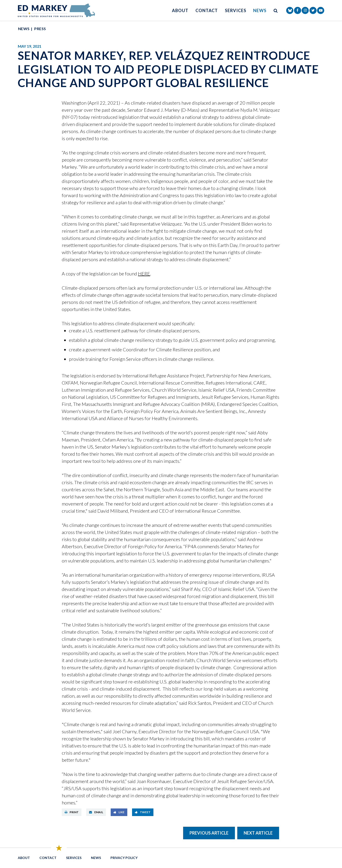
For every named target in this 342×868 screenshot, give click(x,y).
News (260, 10)
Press (40, 29)
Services (235, 10)
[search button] (276, 10)
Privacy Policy (124, 858)
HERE (144, 274)
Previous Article (209, 833)
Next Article (258, 833)
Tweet (143, 812)
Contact (207, 10)
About (180, 10)
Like (119, 812)
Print (72, 812)
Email (96, 812)
